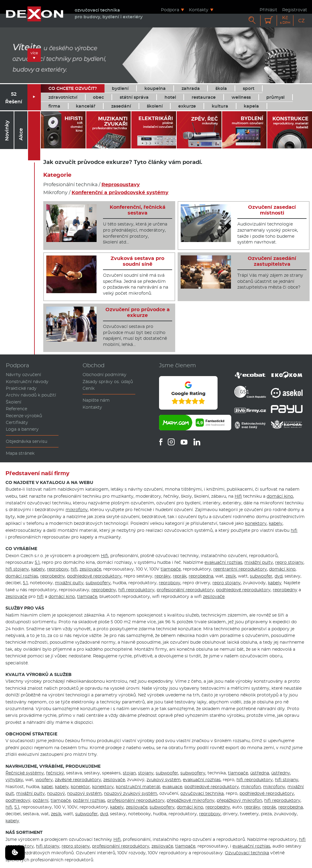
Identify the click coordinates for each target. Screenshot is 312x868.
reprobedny (53, 576)
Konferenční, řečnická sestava (138, 210)
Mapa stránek (20, 453)
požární (41, 800)
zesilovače (90, 569)
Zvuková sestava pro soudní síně (137, 261)
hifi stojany (17, 569)
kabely (276, 523)
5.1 (37, 562)
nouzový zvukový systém (131, 793)
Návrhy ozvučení (23, 375)
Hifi (238, 496)
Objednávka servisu (27, 441)
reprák (180, 576)
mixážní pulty (259, 562)
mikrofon (251, 787)
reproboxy (58, 569)
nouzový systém (84, 793)
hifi (294, 530)
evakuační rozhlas (223, 562)
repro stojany (289, 562)
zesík (231, 576)
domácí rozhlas (22, 576)
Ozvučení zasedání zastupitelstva (272, 261)
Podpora (170, 10)
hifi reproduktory (136, 590)
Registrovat (295, 10)
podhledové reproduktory (94, 576)
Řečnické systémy (25, 773)
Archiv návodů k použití (31, 395)
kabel (47, 787)
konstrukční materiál (138, 787)
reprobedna (201, 576)
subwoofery (98, 583)
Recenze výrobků (24, 416)
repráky (163, 576)
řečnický (55, 773)
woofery (44, 780)
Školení (14, 402)
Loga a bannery (22, 429)
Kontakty (199, 10)
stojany (146, 773)
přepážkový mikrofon (239, 800)
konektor (80, 787)
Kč (285, 20)
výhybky (14, 780)
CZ (301, 21)
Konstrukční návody (27, 382)
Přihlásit (268, 10)
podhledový (18, 800)
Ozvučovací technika (247, 853)
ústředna (260, 773)
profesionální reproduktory (185, 590)
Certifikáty (17, 422)
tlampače (171, 569)
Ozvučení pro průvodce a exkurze (138, 312)
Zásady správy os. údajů (108, 382)
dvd (278, 576)
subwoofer (261, 576)
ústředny (281, 773)
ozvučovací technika (202, 793)
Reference (16, 409)
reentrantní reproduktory (240, 569)
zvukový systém (164, 780)
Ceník (89, 388)
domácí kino (280, 496)
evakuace (172, 787)
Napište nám (96, 400)
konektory (256, 523)
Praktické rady (21, 388)
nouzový (56, 793)
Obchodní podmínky (105, 375)
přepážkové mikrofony (191, 800)
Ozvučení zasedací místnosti (272, 210)
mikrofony (77, 510)
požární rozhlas (89, 800)
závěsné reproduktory (78, 780)
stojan (129, 773)
